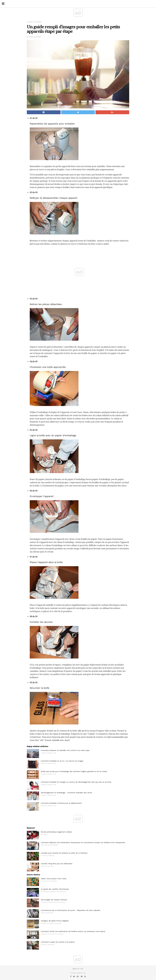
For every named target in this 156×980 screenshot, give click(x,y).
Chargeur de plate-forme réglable (55, 921)
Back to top (78, 969)
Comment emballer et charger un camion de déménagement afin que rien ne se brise (76, 782)
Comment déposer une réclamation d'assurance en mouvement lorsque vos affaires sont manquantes (83, 842)
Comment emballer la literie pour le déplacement (61, 803)
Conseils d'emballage (34, 22)
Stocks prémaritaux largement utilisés (56, 832)
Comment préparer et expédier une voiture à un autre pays (65, 750)
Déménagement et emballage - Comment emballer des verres (66, 793)
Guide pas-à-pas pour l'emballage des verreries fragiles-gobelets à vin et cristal (74, 771)
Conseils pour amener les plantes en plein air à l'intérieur (64, 853)
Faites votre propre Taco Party (54, 879)
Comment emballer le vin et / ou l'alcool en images (62, 761)
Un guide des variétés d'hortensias (55, 889)
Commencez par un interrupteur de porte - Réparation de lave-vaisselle (71, 910)
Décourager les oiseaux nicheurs (54, 900)
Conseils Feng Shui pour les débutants (57, 864)
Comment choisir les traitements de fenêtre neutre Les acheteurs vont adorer (73, 931)
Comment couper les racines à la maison (58, 942)
